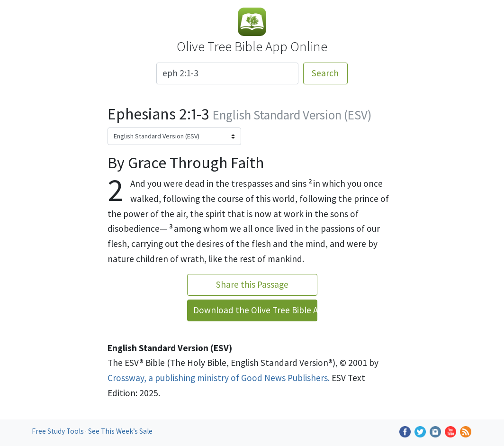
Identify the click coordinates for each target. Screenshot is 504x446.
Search (325, 73)
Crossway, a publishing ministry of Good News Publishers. (219, 378)
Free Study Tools (58, 431)
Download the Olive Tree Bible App (255, 310)
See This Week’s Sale (120, 431)
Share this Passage (252, 284)
